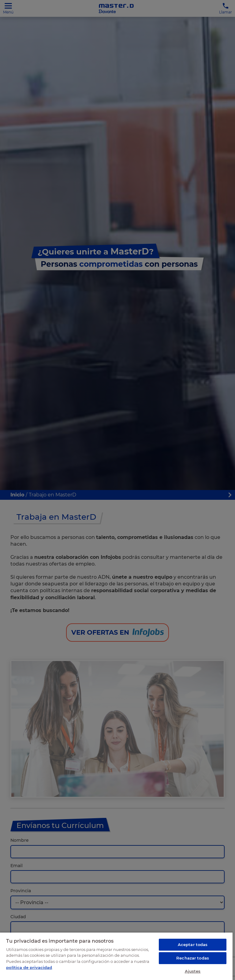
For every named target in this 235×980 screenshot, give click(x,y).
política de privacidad (29, 967)
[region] (116, 956)
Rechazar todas (193, 958)
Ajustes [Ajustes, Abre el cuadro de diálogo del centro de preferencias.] (193, 971)
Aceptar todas (193, 945)
